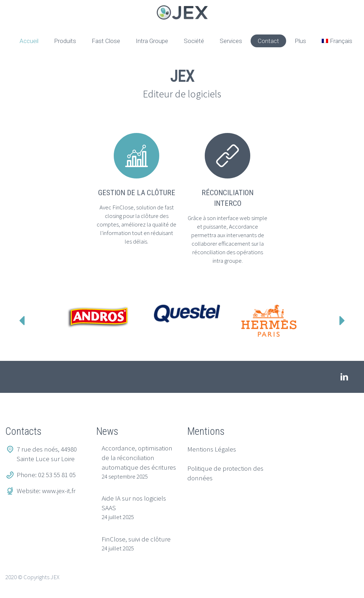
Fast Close (106, 41)
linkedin (344, 377)
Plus (300, 41)
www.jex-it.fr (59, 491)
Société (194, 41)
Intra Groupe (152, 41)
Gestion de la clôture (137, 193)
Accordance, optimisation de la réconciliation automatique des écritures (139, 458)
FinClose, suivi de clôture (136, 539)
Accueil (29, 41)
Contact (268, 41)
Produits (65, 41)
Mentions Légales (212, 449)
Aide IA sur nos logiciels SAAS (134, 503)
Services (231, 41)
